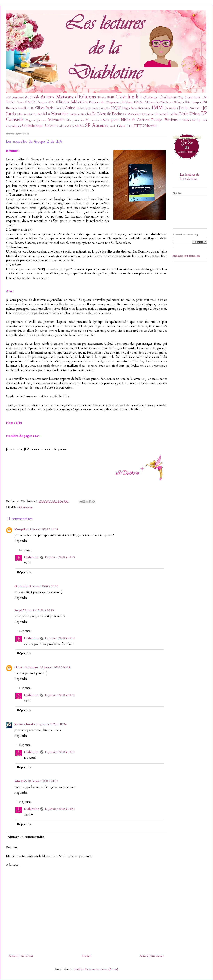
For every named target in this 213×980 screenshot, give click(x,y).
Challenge (150, 97)
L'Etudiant (23, 114)
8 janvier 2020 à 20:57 (44, 586)
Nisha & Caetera (135, 120)
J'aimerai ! (196, 108)
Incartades (171, 108)
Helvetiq (82, 108)
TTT (138, 126)
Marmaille (56, 120)
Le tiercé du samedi (155, 114)
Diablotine (32, 557)
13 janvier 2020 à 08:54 (60, 638)
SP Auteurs (97, 125)
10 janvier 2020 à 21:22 (43, 781)
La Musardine (57, 114)
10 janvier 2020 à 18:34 (51, 724)
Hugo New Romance (136, 108)
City (181, 97)
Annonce (18, 98)
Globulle (59, 108)
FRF (32, 108)
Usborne (150, 126)
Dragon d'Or (45, 102)
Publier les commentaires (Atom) (96, 969)
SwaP (113, 126)
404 (8, 97)
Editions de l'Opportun (105, 102)
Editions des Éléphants (159, 102)
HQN (116, 108)
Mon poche (111, 120)
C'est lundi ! (129, 97)
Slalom (50, 126)
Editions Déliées (133, 102)
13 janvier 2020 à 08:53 (60, 557)
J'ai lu (183, 108)
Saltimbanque (33, 126)
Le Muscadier (132, 114)
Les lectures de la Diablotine (190, 177)
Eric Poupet (193, 102)
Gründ (70, 108)
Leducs (174, 114)
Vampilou (21, 529)
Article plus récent (21, 956)
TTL (129, 126)
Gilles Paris (44, 108)
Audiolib (32, 97)
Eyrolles (23, 108)
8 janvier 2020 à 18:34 (44, 529)
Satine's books (25, 724)
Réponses (25, 550)
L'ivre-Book (37, 114)
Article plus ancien (152, 956)
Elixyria (179, 102)
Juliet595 (21, 781)
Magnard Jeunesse (36, 120)
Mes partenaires (75, 120)
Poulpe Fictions (164, 120)
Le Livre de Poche (107, 114)
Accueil (86, 956)
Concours (193, 97)
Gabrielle (21, 586)
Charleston (167, 97)
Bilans (102, 98)
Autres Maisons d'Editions (68, 97)
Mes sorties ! (94, 120)
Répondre (21, 541)
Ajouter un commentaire (26, 837)
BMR (111, 97)
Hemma (93, 108)
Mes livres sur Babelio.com (186, 256)
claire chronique (27, 667)
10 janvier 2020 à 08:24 (55, 667)
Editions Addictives (72, 102)
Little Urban (190, 114)
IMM (157, 107)
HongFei (105, 108)
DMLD (30, 102)
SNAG (80, 126)
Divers (20, 102)
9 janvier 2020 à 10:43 (39, 610)
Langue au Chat (80, 114)
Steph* (19, 610)
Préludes (185, 120)
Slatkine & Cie (66, 126)
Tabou (121, 126)
